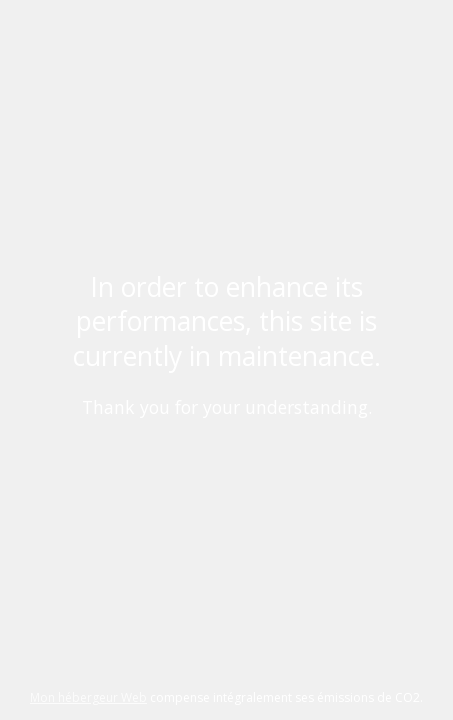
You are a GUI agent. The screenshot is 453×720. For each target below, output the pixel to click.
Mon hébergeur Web (88, 697)
